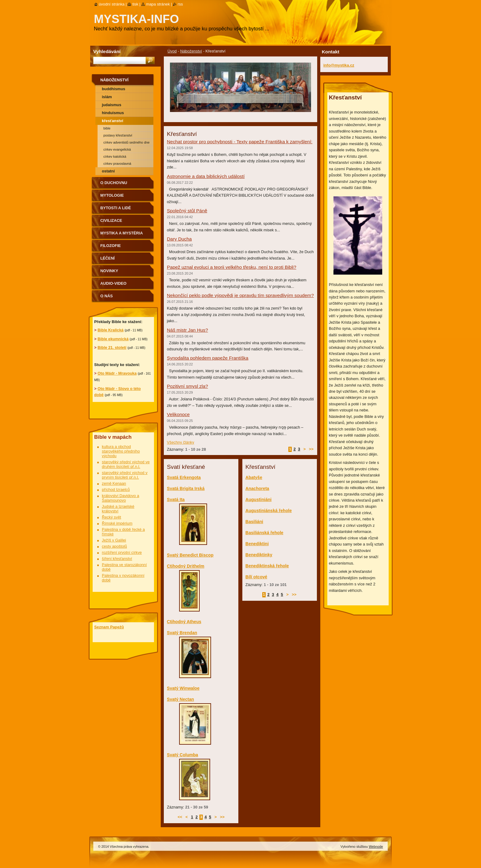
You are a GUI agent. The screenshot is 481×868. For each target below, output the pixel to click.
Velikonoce (178, 414)
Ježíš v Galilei (114, 540)
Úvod (172, 51)
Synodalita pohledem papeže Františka (208, 358)
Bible (107, 128)
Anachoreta (257, 488)
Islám (107, 97)
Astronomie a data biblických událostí (206, 176)
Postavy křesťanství (118, 135)
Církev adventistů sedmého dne (127, 142)
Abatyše (254, 477)
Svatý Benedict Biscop (190, 555)
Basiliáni (254, 522)
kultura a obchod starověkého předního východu (121, 451)
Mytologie (112, 195)
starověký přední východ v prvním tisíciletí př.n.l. (125, 475)
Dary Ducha (179, 239)
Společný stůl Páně (187, 211)
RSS (180, 4)
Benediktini (257, 544)
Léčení (108, 258)
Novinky (109, 271)
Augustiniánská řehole (269, 511)
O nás (107, 296)
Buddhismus (114, 89)
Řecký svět (112, 517)
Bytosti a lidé (116, 208)
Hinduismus (113, 113)
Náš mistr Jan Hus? (187, 330)
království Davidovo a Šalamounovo (121, 498)
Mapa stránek (158, 4)
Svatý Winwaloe (183, 688)
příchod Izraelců (116, 490)
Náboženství (191, 51)
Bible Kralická (111, 330)
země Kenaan (114, 483)
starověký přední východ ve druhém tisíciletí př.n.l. (126, 464)
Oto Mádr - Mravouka (117, 373)
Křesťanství (112, 121)
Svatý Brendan (182, 633)
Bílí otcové (256, 577)
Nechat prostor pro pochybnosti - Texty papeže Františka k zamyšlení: (240, 142)
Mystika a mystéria (122, 233)
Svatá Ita (176, 500)
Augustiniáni (258, 500)
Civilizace (111, 220)
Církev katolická (115, 156)
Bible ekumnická (113, 339)
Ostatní (108, 171)
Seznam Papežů (109, 627)
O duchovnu (114, 183)
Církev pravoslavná (117, 164)
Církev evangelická (117, 149)
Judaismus (112, 105)
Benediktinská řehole (267, 566)
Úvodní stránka (112, 4)
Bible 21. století (112, 347)
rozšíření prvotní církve (122, 552)
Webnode (376, 847)
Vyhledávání (107, 51)
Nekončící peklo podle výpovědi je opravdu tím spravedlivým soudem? (240, 295)
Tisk (135, 4)
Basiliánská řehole (264, 533)
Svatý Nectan (180, 699)
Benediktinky (259, 555)
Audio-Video (113, 283)
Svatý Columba (183, 755)
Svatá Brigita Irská (186, 488)
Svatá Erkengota (184, 477)
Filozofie (111, 246)
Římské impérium (117, 523)
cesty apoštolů (114, 546)
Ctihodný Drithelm (186, 566)
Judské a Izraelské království (118, 509)
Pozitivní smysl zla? (187, 386)
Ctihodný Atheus (184, 622)
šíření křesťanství (117, 559)
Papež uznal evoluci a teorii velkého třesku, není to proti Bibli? (232, 267)
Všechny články (181, 442)
